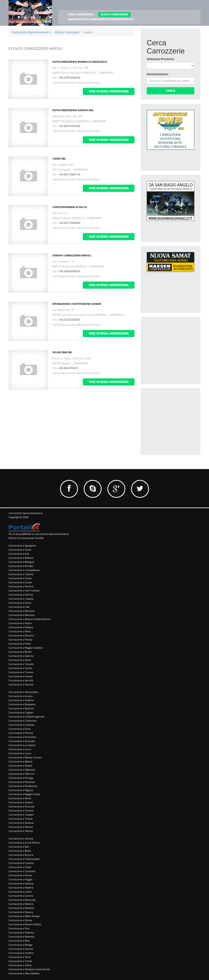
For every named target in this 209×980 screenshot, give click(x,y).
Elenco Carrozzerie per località (26, 538)
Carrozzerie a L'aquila (21, 599)
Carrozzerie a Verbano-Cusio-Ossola (29, 969)
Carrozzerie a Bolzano (21, 708)
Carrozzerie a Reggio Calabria (26, 648)
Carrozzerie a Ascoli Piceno (24, 843)
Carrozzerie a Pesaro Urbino (25, 924)
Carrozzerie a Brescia (21, 855)
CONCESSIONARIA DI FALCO (70, 207)
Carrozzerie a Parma (20, 920)
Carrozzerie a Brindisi (21, 566)
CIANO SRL (59, 159)
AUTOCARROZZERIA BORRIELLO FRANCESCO (80, 62)
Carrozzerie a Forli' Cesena (24, 591)
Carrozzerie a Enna (19, 729)
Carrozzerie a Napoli (20, 766)
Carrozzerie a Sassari (21, 802)
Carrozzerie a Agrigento (22, 546)
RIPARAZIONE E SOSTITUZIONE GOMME (77, 304)
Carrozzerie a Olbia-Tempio (24, 916)
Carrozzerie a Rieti (19, 941)
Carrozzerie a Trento (20, 961)
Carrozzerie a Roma (20, 798)
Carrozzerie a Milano (21, 762)
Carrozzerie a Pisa (19, 928)
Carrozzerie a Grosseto (22, 741)
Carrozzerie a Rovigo (20, 945)
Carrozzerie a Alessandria (23, 692)
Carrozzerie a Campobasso (24, 570)
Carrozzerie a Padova (21, 627)
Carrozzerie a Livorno (21, 896)
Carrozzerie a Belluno (21, 558)
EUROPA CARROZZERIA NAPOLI (72, 255)
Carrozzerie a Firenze (21, 733)
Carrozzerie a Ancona (21, 839)
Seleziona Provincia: (161, 59)
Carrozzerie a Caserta (21, 863)
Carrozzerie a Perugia (21, 778)
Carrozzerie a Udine (20, 965)
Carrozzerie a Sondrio (21, 953)
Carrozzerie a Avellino (21, 700)
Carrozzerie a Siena (20, 660)
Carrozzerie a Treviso (21, 672)
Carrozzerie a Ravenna (22, 937)
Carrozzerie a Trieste (21, 819)
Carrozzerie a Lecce (20, 603)
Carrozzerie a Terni (20, 957)
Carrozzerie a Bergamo (22, 704)
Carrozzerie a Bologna (21, 562)
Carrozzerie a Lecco (20, 749)
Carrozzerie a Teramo (21, 811)
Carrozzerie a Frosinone (22, 737)
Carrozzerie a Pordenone (23, 786)
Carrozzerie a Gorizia (21, 595)
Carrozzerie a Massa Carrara (25, 757)
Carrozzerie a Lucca (20, 753)
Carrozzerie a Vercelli (21, 680)
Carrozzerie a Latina (20, 892)
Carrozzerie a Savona (21, 949)
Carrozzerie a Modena (21, 908)
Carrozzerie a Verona (21, 827)
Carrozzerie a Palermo (21, 774)
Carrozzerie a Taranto (21, 664)
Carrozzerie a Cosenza (22, 725)
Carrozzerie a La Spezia (22, 745)
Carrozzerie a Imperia (21, 888)
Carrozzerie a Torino (20, 668)
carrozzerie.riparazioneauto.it (26, 513)
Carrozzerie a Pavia (20, 631)
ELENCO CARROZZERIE (114, 14)
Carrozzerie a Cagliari (21, 712)
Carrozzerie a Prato (20, 644)
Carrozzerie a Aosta (20, 550)
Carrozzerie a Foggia (20, 879)
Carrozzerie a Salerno (21, 656)
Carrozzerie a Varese (21, 676)
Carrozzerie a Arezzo (21, 696)
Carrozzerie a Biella (20, 851)
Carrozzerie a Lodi (19, 607)
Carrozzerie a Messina (21, 615)
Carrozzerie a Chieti (20, 867)
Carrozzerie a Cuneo (20, 582)
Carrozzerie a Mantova (22, 611)
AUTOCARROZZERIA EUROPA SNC (73, 110)
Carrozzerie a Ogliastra (22, 770)
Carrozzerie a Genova (21, 883)
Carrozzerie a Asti (19, 554)
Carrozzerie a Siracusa (22, 806)
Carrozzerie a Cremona (22, 871)
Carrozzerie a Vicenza (21, 684)
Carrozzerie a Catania (21, 574)
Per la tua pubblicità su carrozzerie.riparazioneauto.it (39, 534)
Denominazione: (158, 74)
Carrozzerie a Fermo (20, 875)
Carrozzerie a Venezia (21, 823)
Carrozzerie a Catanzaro (23, 721)
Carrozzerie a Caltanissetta (24, 859)
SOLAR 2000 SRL (62, 352)
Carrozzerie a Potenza (21, 933)
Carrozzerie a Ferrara (21, 586)
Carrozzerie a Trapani (21, 815)
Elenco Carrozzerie (67, 32)
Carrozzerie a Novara (21, 912)
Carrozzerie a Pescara (21, 635)
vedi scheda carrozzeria (109, 91)
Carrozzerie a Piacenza (22, 782)
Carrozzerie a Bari (19, 847)
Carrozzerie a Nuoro (20, 623)
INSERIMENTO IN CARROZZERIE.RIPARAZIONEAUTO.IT (101, 19)
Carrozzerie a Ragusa (21, 790)
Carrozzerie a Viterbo (21, 831)
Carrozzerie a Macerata (22, 900)
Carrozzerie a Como (20, 578)
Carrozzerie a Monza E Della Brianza (29, 619)
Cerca (171, 91)
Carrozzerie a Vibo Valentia (24, 973)
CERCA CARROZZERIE (81, 14)
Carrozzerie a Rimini (20, 652)
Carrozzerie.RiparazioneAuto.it (31, 32)
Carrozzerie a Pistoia (20, 640)
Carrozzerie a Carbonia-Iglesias (27, 717)
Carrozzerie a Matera (21, 904)
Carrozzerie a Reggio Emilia (24, 794)
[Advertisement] (177, 349)
